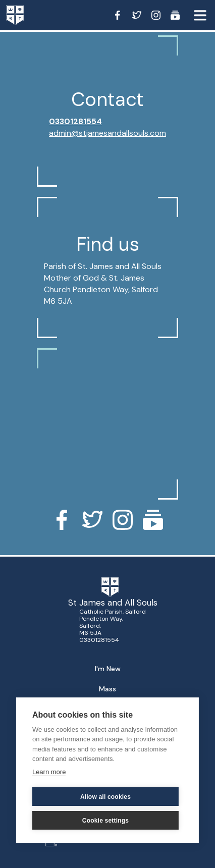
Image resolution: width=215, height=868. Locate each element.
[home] (25, 15)
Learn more (49, 772)
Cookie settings (105, 821)
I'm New (108, 669)
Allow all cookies (105, 797)
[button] (200, 15)
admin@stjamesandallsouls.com (107, 133)
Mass (107, 689)
